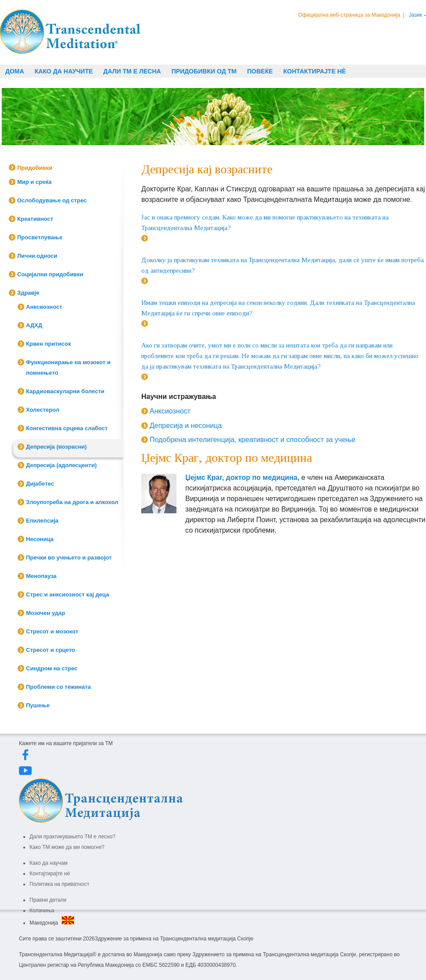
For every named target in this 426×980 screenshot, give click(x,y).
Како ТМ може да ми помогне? (67, 847)
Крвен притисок (48, 344)
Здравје (28, 293)
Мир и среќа (34, 182)
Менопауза (41, 576)
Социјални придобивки (50, 274)
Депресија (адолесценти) (61, 465)
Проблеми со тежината (58, 687)
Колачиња (42, 911)
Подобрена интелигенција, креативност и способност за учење (253, 440)
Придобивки (35, 168)
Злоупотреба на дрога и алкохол (72, 502)
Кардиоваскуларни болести (65, 391)
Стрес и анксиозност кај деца (68, 594)
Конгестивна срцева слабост (67, 428)
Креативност (35, 219)
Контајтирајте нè (50, 874)
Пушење (38, 705)
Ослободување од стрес (52, 200)
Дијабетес (40, 484)
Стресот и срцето (51, 650)
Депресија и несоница (186, 426)
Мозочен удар (46, 613)
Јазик (415, 15)
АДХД (34, 325)
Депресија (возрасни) (56, 447)
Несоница (40, 539)
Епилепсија (42, 521)
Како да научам (48, 863)
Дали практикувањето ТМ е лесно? (72, 837)
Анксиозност (44, 307)
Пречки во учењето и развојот (69, 558)
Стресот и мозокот (52, 631)
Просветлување (40, 237)
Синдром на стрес (52, 668)
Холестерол (43, 410)
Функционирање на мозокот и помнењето (68, 367)
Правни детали (48, 900)
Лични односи (37, 256)
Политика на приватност (59, 884)
